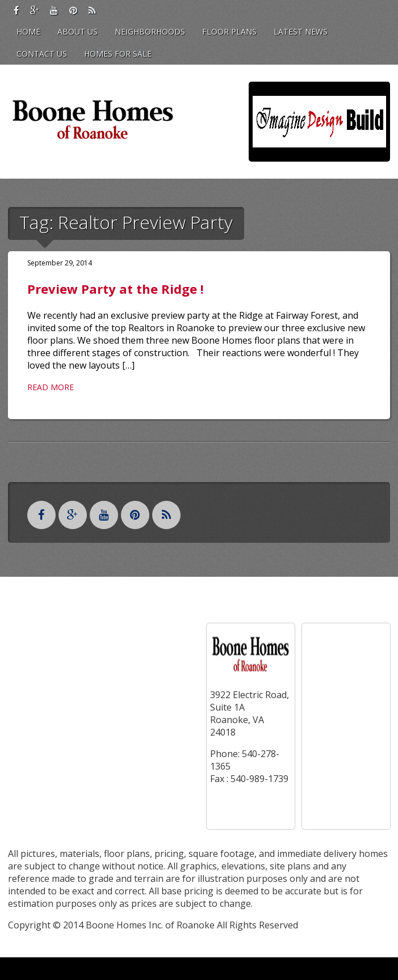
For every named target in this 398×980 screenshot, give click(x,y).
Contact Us (42, 54)
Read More (51, 387)
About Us (77, 31)
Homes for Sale (118, 54)
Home (28, 31)
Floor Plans (229, 31)
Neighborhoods (150, 31)
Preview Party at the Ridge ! (116, 289)
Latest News (301, 31)
